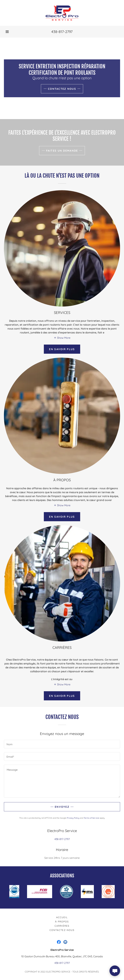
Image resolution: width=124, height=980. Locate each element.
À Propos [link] (62, 922)
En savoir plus (62, 349)
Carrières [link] (62, 926)
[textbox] (62, 744)
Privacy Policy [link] (73, 818)
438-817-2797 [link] (62, 32)
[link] (62, 13)
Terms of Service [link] (91, 818)
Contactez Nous (62, 89)
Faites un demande (62, 151)
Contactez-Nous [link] (62, 930)
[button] (7, 32)
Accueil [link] (62, 917)
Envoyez (62, 807)
